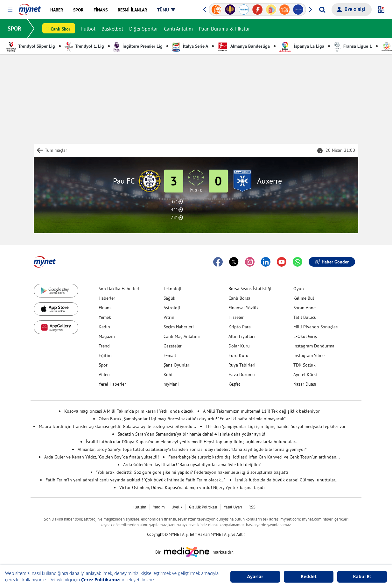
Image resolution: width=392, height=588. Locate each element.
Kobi (168, 374)
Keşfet (234, 384)
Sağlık (169, 298)
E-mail (170, 355)
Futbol (88, 29)
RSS (252, 507)
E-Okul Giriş (305, 336)
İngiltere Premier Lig (138, 46)
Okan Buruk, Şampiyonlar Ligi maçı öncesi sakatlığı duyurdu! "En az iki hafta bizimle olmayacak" (192, 419)
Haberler (107, 298)
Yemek (105, 317)
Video (104, 374)
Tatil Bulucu (305, 317)
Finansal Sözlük (244, 308)
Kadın (104, 327)
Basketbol (112, 29)
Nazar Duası (305, 384)
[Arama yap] (322, 10)
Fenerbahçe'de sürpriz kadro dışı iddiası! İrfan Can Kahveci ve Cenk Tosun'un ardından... (254, 457)
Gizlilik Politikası (203, 507)
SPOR (14, 28)
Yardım (159, 507)
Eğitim (105, 355)
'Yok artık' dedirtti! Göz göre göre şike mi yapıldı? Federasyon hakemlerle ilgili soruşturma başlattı (192, 472)
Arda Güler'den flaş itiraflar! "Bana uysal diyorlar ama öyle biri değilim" (192, 465)
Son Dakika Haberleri (119, 289)
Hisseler (236, 317)
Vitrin (169, 317)
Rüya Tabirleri (242, 365)
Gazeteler (173, 346)
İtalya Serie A (190, 46)
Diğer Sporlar (143, 29)
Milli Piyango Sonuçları (316, 327)
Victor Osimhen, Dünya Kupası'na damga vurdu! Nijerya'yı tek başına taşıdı (192, 487)
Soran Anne (304, 308)
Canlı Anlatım (178, 29)
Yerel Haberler (112, 384)
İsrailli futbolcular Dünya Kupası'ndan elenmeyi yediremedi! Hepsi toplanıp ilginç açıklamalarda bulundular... (192, 442)
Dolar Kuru (239, 346)
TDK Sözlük (304, 365)
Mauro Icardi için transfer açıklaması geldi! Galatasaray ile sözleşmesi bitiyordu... (117, 426)
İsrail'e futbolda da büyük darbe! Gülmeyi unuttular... (287, 480)
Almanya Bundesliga (244, 46)
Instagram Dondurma (314, 346)
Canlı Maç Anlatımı (182, 336)
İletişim (140, 507)
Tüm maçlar (56, 150)
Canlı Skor (60, 29)
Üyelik (177, 507)
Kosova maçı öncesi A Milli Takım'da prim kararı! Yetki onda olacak (129, 411)
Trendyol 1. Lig (84, 46)
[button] (10, 10)
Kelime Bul (304, 298)
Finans (105, 308)
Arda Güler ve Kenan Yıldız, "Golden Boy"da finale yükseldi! (101, 457)
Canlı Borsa (239, 298)
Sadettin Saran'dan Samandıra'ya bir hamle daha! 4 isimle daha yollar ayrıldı (192, 434)
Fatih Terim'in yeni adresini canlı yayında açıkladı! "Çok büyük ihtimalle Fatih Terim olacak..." (136, 480)
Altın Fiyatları (242, 336)
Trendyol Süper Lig (31, 46)
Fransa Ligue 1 (353, 46)
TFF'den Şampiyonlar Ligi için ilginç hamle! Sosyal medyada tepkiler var (276, 426)
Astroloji (172, 308)
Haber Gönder (332, 262)
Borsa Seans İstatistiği (250, 289)
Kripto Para (240, 327)
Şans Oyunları (177, 365)
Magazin (107, 336)
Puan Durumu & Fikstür (224, 29)
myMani (171, 384)
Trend (104, 346)
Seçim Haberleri (179, 327)
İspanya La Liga (302, 46)
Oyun (299, 289)
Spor (103, 365)
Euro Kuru (238, 355)
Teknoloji (172, 289)
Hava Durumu (242, 374)
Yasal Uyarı (233, 507)
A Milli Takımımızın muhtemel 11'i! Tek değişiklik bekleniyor (261, 411)
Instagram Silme (309, 355)
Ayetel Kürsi (305, 374)
